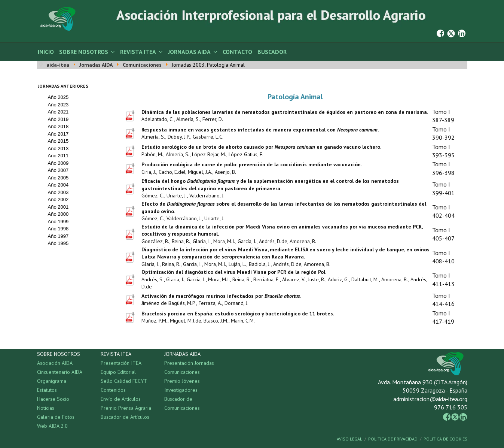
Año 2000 (58, 214)
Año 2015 (58, 141)
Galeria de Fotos (56, 417)
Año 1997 (58, 236)
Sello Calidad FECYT (124, 381)
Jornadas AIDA (189, 52)
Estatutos (47, 390)
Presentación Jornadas (189, 363)
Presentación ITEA (121, 363)
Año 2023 (58, 105)
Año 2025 (58, 97)
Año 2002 (58, 199)
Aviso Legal (349, 439)
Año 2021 (58, 112)
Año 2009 (58, 163)
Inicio (46, 52)
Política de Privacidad (393, 439)
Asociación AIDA (55, 363)
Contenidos (113, 390)
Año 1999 (58, 222)
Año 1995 (58, 243)
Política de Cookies (445, 439)
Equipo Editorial (118, 372)
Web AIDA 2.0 (52, 426)
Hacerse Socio (53, 399)
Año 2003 (58, 192)
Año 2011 (58, 156)
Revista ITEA (138, 52)
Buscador (272, 52)
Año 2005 (58, 178)
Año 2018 (58, 126)
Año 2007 (58, 170)
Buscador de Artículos (125, 417)
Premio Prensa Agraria (126, 408)
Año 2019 (58, 119)
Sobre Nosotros (84, 52)
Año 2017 (58, 134)
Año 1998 (58, 229)
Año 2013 (58, 149)
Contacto (237, 52)
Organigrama (52, 381)
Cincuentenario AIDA (60, 372)
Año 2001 (58, 207)
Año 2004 (58, 185)
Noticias (46, 408)
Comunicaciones (182, 372)
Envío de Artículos (121, 399)
